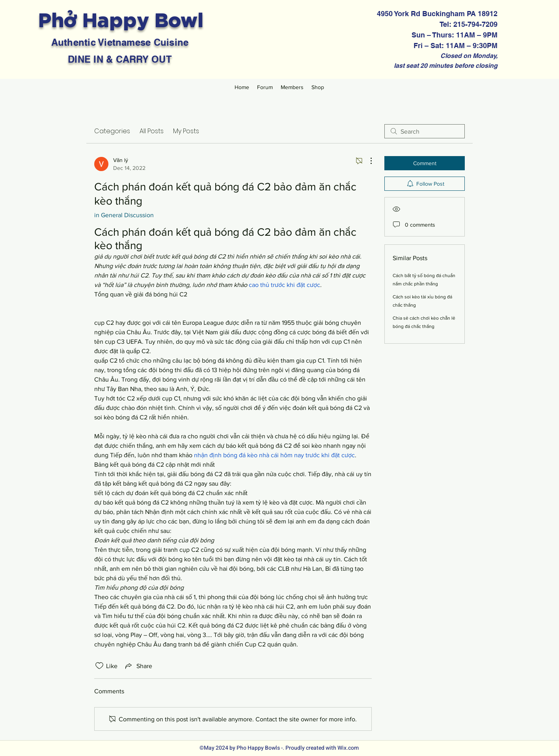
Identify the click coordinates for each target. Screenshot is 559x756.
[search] (425, 131)
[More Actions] (367, 161)
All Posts (152, 131)
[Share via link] (138, 666)
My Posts (186, 131)
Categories (112, 131)
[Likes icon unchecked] (99, 666)
